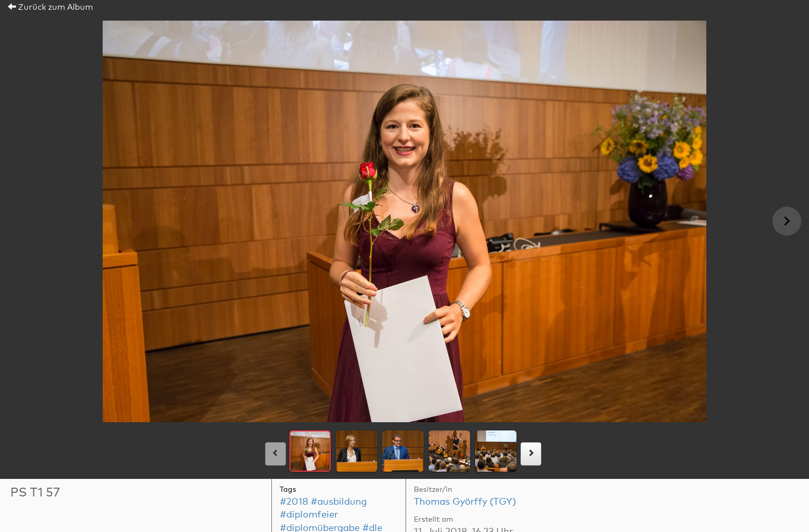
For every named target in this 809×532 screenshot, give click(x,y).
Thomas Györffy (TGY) (465, 502)
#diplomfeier (309, 515)
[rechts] (531, 454)
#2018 (294, 502)
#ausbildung (339, 502)
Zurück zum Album (50, 7)
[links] (276, 454)
